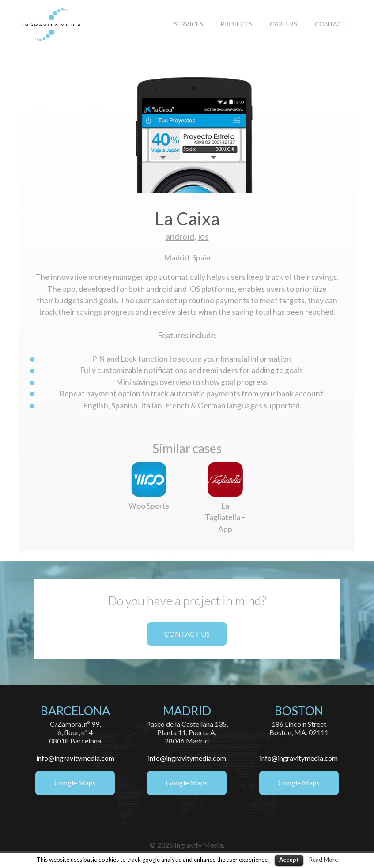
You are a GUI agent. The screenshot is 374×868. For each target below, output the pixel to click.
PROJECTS (236, 24)
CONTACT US (187, 634)
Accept (289, 860)
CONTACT (331, 24)
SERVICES (189, 24)
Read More (323, 860)
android (180, 236)
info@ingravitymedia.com (75, 758)
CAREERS (283, 24)
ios (203, 236)
